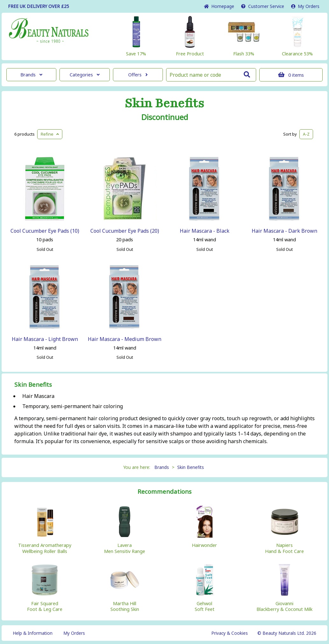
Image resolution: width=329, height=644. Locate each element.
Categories (85, 75)
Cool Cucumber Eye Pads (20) (125, 231)
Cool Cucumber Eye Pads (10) (45, 231)
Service (263, 6)
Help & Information (33, 633)
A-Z (306, 134)
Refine (50, 134)
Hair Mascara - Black (205, 231)
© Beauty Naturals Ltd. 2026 (287, 633)
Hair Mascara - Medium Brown (125, 339)
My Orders (305, 6)
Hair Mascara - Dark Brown (284, 231)
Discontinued (165, 117)
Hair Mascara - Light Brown (45, 339)
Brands (31, 75)
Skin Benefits (164, 103)
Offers (138, 75)
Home (219, 6)
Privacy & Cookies (230, 633)
